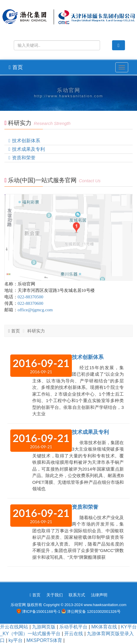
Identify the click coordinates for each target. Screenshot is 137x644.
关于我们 (55, 595)
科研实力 (36, 331)
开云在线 (74, 634)
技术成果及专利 (28, 149)
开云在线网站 (14, 627)
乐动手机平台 (73, 627)
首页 (16, 67)
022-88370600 (31, 303)
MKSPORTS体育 (44, 640)
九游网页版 (44, 627)
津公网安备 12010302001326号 (94, 612)
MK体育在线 (104, 627)
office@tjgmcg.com (35, 310)
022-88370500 (31, 297)
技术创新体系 (26, 141)
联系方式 (77, 595)
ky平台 (16, 640)
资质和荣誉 (24, 158)
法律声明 (99, 595)
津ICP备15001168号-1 (41, 612)
